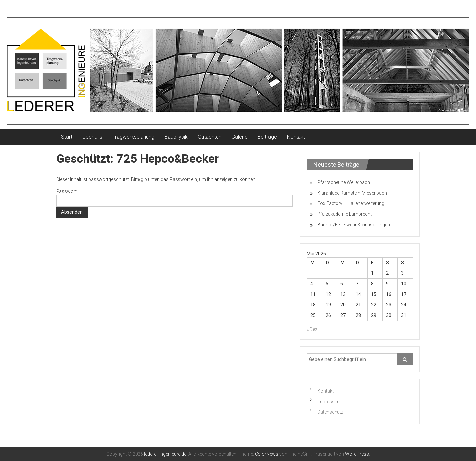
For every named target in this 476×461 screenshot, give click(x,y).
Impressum (329, 402)
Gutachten (210, 137)
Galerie (239, 137)
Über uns (92, 137)
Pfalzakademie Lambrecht (344, 214)
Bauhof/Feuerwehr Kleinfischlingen (354, 225)
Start (67, 137)
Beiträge (267, 137)
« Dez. (313, 329)
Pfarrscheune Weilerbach (344, 182)
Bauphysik (176, 137)
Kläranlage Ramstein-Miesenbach (352, 193)
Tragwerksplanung (133, 137)
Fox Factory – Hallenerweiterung (351, 203)
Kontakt (296, 137)
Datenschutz (330, 412)
